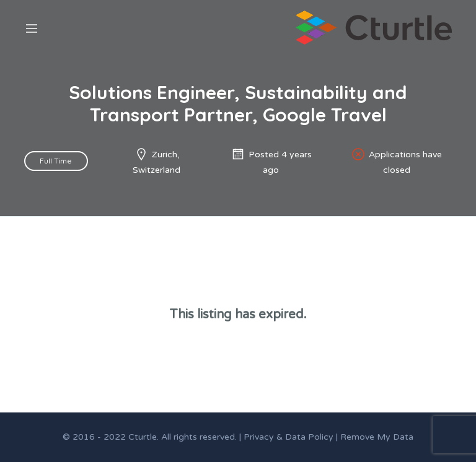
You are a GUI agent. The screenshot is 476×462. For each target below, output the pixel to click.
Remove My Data (377, 437)
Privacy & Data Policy (289, 437)
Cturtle (143, 437)
